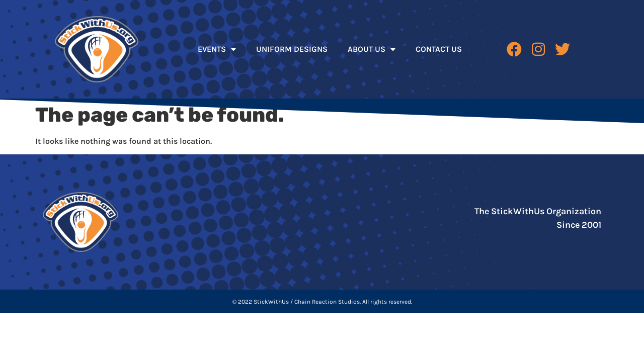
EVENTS (217, 49)
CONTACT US (439, 49)
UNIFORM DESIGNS (292, 49)
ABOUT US (372, 49)
